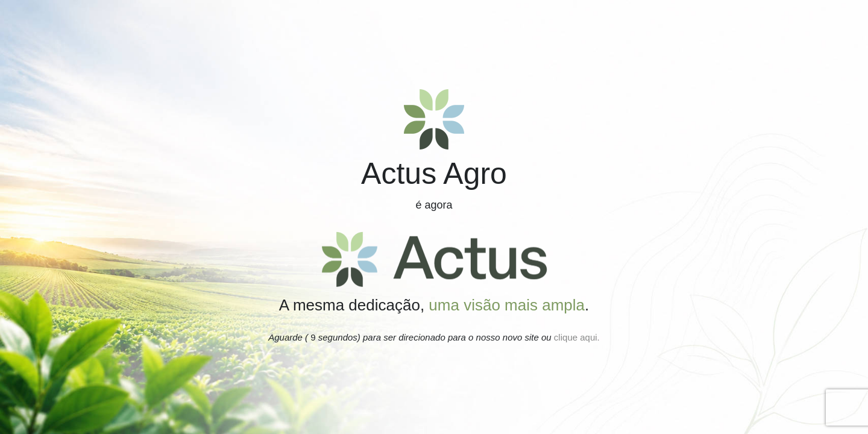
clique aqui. (576, 337)
